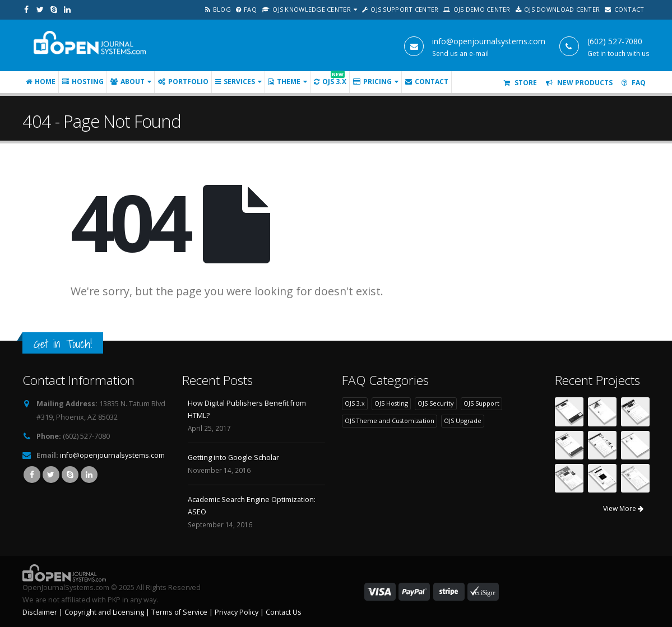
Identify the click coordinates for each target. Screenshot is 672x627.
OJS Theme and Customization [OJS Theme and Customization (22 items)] (390, 421)
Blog (218, 9)
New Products (579, 83)
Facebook (32, 475)
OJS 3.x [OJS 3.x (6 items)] (355, 403)
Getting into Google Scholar (233, 458)
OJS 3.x (330, 79)
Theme (284, 82)
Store (520, 83)
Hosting (83, 82)
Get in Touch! (63, 344)
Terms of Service (179, 612)
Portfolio (183, 82)
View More (623, 508)
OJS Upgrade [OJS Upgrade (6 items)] (463, 421)
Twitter (51, 475)
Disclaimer (40, 612)
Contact (624, 9)
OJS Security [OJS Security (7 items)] (435, 403)
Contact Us (284, 612)
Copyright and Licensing (104, 612)
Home (41, 82)
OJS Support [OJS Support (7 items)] (481, 403)
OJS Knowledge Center (306, 9)
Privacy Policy (237, 612)
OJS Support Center (400, 9)
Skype (70, 475)
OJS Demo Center (477, 9)
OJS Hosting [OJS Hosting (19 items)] (391, 403)
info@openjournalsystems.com (112, 455)
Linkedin (89, 475)
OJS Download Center (558, 9)
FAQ (246, 9)
